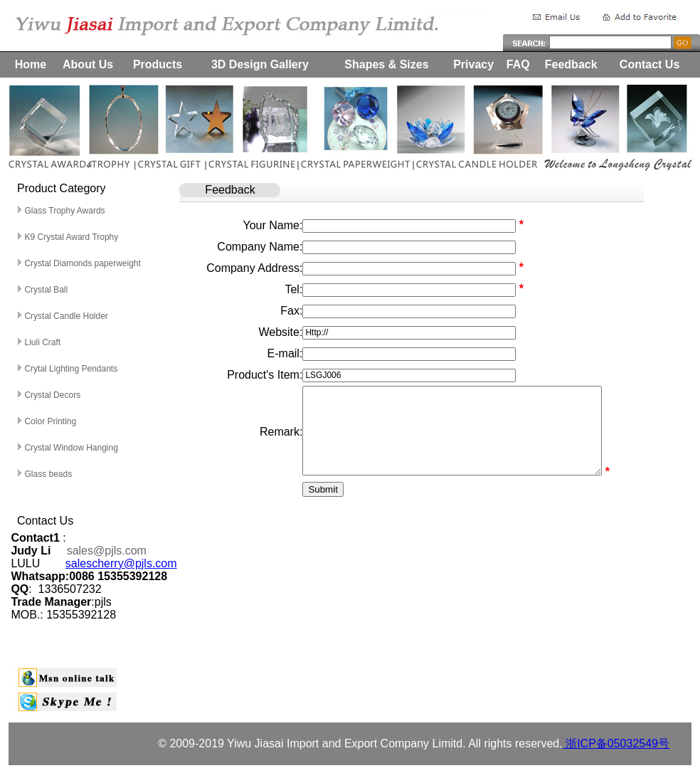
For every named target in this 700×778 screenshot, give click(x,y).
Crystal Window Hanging (71, 448)
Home (31, 64)
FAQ (518, 64)
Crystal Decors (52, 395)
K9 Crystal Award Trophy (71, 237)
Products (158, 64)
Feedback (571, 64)
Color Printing (50, 421)
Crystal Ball (47, 290)
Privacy (473, 64)
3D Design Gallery (260, 64)
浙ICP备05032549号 (616, 743)
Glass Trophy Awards (64, 211)
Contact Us (649, 64)
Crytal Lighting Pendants (71, 369)
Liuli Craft (42, 342)
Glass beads (48, 474)
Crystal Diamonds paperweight (82, 263)
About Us (88, 64)
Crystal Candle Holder (66, 316)
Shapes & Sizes (386, 64)
